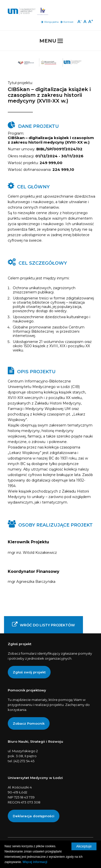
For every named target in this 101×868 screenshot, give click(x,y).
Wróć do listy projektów (43, 624)
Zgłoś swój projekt (29, 672)
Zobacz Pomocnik (29, 723)
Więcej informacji (35, 862)
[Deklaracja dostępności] (34, 816)
